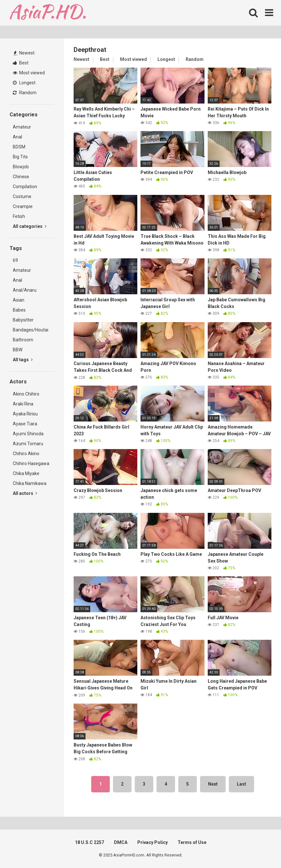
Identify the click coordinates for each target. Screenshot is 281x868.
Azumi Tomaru (28, 444)
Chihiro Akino (26, 454)
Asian (19, 300)
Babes (19, 310)
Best (21, 63)
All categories (30, 226)
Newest (24, 53)
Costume (22, 196)
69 (15, 260)
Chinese (21, 177)
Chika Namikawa (30, 483)
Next (213, 784)
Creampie (23, 206)
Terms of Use (192, 842)
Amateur (22, 127)
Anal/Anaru (25, 290)
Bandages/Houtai (31, 330)
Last (241, 784)
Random (25, 93)
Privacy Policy (153, 842)
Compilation (25, 187)
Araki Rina (23, 404)
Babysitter (23, 320)
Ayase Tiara (25, 424)
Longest (24, 83)
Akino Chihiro (26, 394)
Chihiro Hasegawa (31, 463)
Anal (17, 137)
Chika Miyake (26, 473)
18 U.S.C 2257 (89, 842)
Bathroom (23, 340)
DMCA (121, 842)
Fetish (19, 216)
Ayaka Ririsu (25, 414)
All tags (23, 360)
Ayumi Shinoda (28, 434)
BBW (18, 350)
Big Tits (20, 157)
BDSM (19, 147)
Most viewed (29, 73)
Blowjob (21, 167)
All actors (25, 493)
